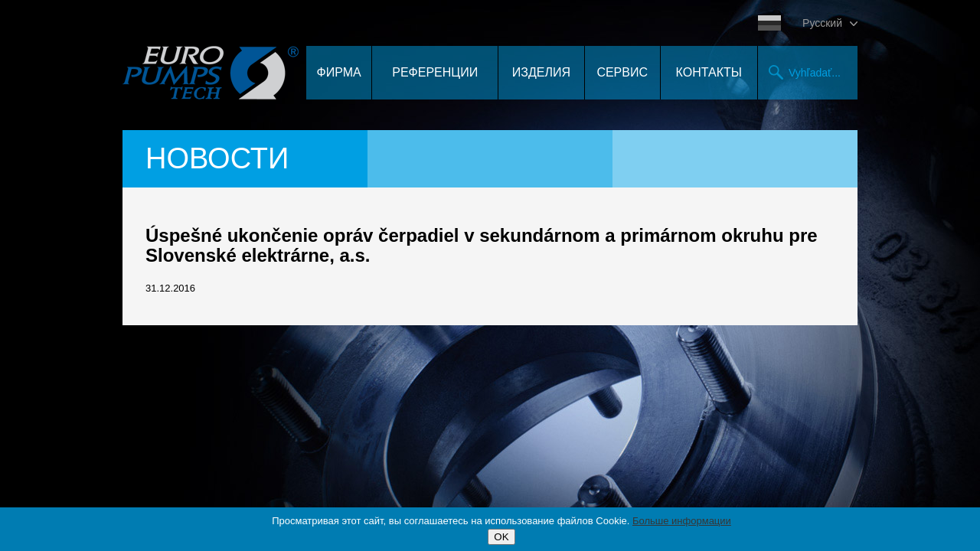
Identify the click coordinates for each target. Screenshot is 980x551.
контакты (709, 72)
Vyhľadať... (815, 73)
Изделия (541, 72)
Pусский (822, 23)
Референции (435, 72)
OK (501, 537)
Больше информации (682, 521)
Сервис (622, 72)
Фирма (339, 72)
